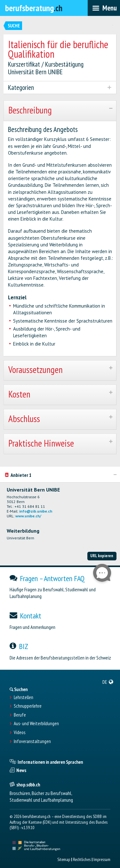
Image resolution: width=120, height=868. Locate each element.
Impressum (102, 859)
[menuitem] (108, 682)
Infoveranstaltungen (32, 741)
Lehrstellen (24, 697)
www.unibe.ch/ (28, 516)
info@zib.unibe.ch (36, 511)
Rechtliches (82, 859)
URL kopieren (102, 556)
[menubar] (104, 8)
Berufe (20, 715)
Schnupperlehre (28, 706)
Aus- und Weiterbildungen (36, 724)
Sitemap (64, 859)
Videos (20, 733)
